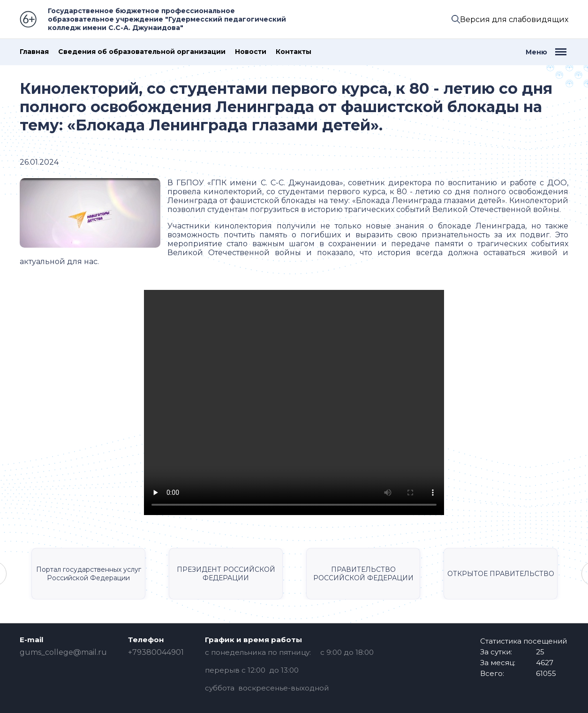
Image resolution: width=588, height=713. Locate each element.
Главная (34, 52)
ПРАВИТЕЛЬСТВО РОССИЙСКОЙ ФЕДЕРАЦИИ (363, 574)
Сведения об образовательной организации (142, 52)
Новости (251, 52)
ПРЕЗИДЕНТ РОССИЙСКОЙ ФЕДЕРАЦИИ (226, 574)
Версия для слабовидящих (514, 19)
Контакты (294, 52)
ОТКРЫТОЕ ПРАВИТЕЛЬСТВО (501, 574)
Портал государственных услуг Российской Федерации (89, 574)
